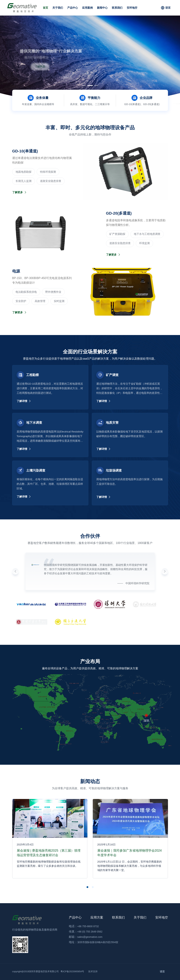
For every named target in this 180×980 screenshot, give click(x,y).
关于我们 (58, 8)
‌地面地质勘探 (24, 172)
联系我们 (117, 8)
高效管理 (40, 301)
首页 (45, 8)
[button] (85, 85)
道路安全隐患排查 (51, 181)
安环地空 (132, 8)
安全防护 (21, 301)
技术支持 (93, 971)
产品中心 (73, 8)
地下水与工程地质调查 (147, 234)
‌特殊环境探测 (48, 172)
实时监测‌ (59, 301)
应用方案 (97, 917)
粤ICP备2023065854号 (72, 971)
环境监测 (144, 243)
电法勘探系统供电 (26, 292)
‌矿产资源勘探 (117, 234)
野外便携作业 (53, 292)
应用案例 (87, 8)
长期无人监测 (24, 181)
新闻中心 (102, 8)
